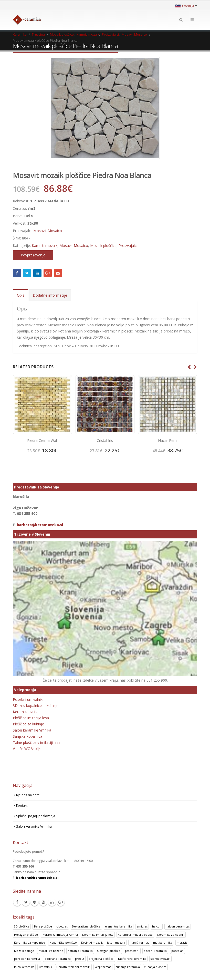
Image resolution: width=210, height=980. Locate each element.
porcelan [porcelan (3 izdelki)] (177, 951)
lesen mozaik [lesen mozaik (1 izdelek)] (116, 942)
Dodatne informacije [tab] (50, 295)
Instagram (43, 902)
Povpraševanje (33, 255)
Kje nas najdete (28, 795)
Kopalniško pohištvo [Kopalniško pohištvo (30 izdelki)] (63, 942)
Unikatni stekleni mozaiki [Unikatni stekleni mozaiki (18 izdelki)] (73, 967)
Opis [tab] (21, 295)
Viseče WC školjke (28, 749)
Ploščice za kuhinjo (29, 724)
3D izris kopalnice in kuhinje (36, 706)
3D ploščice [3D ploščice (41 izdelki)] (22, 926)
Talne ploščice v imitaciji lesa (37, 742)
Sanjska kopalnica (28, 736)
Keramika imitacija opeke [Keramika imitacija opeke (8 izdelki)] (135, 935)
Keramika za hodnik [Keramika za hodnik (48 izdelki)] (171, 935)
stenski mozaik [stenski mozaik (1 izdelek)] (160, 959)
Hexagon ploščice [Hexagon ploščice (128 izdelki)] (26, 935)
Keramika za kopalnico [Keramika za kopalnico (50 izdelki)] (30, 942)
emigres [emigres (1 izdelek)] (142, 926)
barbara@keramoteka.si (40, 525)
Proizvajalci (128, 246)
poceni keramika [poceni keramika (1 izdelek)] (155, 951)
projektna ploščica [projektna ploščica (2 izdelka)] (101, 959)
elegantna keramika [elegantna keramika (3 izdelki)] (119, 926)
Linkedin (52, 902)
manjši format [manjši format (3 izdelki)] (139, 942)
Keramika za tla (26, 712)
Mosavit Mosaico (48, 231)
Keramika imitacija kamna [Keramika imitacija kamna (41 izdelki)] (60, 935)
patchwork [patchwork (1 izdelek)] (132, 951)
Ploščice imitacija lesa (31, 718)
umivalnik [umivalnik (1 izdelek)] (45, 967)
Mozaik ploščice (103, 246)
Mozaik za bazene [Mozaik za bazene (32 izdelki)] (51, 951)
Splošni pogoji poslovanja (36, 816)
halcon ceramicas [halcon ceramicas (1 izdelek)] (178, 926)
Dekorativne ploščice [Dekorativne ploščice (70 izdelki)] (86, 926)
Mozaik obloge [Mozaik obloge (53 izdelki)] (24, 951)
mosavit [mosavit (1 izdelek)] (182, 942)
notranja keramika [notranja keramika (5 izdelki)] (80, 951)
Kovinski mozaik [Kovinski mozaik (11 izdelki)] (92, 942)
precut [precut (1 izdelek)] (80, 959)
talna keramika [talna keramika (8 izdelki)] (24, 967)
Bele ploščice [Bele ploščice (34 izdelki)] (43, 926)
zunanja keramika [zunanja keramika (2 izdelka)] (128, 967)
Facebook (17, 273)
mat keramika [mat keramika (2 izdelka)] (163, 942)
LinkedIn (37, 273)
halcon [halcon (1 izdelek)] (157, 926)
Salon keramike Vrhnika (32, 730)
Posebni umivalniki (28, 699)
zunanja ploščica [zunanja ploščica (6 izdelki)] (155, 967)
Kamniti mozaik (45, 246)
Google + (48, 273)
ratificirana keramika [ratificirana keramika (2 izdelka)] (132, 959)
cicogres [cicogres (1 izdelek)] (62, 926)
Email (58, 273)
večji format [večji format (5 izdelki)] (103, 967)
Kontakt (22, 805)
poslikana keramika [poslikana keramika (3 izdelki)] (58, 959)
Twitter (27, 273)
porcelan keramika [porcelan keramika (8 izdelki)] (27, 959)
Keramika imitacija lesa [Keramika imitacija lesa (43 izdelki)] (98, 935)
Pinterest (35, 902)
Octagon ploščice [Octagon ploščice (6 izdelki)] (109, 951)
